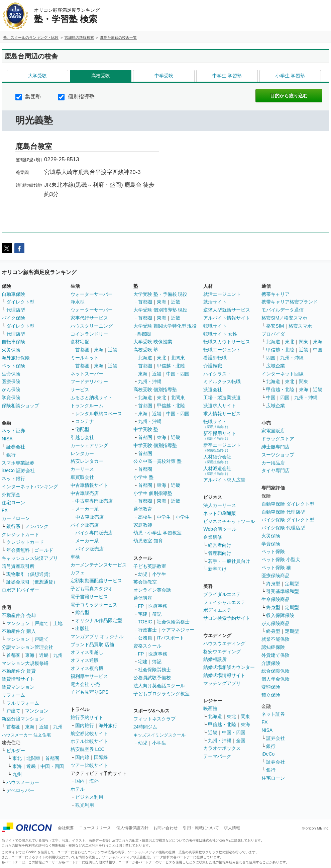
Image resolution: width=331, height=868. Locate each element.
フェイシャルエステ (224, 602)
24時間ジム (145, 727)
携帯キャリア (275, 294)
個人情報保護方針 (132, 828)
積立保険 (271, 695)
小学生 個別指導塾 (153, 493)
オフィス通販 (85, 660)
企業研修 (213, 537)
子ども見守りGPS (90, 692)
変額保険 (271, 687)
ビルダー (16, 751)
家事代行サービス (89, 318)
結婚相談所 (215, 659)
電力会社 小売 (85, 684)
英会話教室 (145, 582)
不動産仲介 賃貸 (19, 671)
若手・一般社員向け (229, 561)
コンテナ (85, 421)
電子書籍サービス (89, 597)
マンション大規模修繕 (25, 663)
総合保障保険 (275, 671)
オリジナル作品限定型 (99, 620)
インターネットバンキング (30, 487)
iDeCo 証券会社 (18, 470)
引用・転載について (201, 828)
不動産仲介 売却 (19, 615)
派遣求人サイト (220, 406)
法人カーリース (220, 505)
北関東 (33, 758)
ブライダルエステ (222, 594)
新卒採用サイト (220, 436)
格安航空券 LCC (88, 749)
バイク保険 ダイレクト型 (288, 520)
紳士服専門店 (275, 447)
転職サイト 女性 (220, 334)
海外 (94, 781)
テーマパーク (217, 756)
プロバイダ (273, 334)
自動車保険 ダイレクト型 (288, 504)
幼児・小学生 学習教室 (157, 533)
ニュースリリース (95, 828)
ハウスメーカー (23, 782)
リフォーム (13, 695)
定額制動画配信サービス (96, 581)
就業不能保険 (275, 639)
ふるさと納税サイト (92, 398)
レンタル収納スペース (99, 414)
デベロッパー (20, 790)
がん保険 (11, 389)
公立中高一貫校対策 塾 (157, 461)
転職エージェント (222, 350)
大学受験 (37, 76)
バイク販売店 (85, 525)
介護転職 (213, 366)
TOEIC (145, 622)
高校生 (145, 517)
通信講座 (143, 598)
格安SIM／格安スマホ (284, 318)
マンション (18, 623)
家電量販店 (273, 431)
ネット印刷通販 (220, 513)
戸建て (41, 623)
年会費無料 (18, 550)
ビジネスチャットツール (229, 521)
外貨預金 (11, 495)
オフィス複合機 (87, 668)
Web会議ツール (220, 529)
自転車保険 (13, 342)
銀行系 (13, 526)
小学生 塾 (143, 477)
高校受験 (101, 76)
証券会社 (16, 447)
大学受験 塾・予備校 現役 (160, 294)
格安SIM (275, 326)
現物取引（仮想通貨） (30, 574)
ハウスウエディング (224, 643)
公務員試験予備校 (152, 678)
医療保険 (11, 381)
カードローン (16, 518)
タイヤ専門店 (275, 470)
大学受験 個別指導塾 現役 (160, 310)
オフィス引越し (87, 652)
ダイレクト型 (20, 302)
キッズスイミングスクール (159, 735)
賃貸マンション (18, 687)
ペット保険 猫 (276, 568)
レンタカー (82, 453)
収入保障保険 (280, 615)
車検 (75, 557)
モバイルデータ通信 (283, 310)
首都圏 (13, 655)
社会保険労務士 (173, 622)
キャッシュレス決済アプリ (30, 558)
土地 (58, 623)
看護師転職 (215, 358)
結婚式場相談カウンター (229, 667)
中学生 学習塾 (227, 76)
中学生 (164, 517)
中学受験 (164, 76)
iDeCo (268, 754)
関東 (245, 716)
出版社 (82, 628)
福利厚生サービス (89, 676)
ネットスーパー (87, 374)
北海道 (145, 358)
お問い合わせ (165, 828)
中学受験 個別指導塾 (155, 445)
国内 (80, 781)
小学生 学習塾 (290, 76)
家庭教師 (143, 525)
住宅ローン (13, 503)
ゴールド (44, 550)
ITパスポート (171, 638)
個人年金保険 (275, 679)
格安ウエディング (222, 652)
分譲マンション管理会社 (27, 647)
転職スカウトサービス (227, 342)
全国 (241, 741)
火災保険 (11, 350)
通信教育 (143, 509)
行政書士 (147, 630)
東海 (30, 655)
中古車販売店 (85, 493)
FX (5, 510)
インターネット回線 (283, 374)
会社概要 (66, 828)
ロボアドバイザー (20, 590)
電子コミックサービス (94, 605)
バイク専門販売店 (94, 533)
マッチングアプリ (222, 683)
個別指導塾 (76, 97)
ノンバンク (37, 526)
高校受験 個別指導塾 (155, 389)
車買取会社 (82, 477)
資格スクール (147, 646)
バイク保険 (13, 318)
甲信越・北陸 (171, 366)
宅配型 (82, 429)
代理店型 (16, 310)
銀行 (11, 455)
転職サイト (215, 326)
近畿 (44, 655)
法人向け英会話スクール (159, 686)
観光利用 (85, 805)
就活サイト (215, 302)
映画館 (210, 708)
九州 (58, 655)
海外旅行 (108, 725)
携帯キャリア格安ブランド (290, 302)
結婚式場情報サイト (224, 675)
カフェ (78, 573)
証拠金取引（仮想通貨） (32, 582)
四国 (271, 358)
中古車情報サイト (89, 485)
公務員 (145, 638)
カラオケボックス (222, 748)
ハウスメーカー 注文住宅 (26, 735)
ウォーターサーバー (92, 294)
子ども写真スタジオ (92, 589)
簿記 (157, 614)
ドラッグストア (278, 439)
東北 (17, 758)
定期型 (292, 584)
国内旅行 (85, 725)
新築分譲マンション (23, 719)
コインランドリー (89, 334)
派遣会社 (213, 389)
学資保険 (11, 398)
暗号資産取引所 (18, 566)
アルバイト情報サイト (227, 318)
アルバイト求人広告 (224, 480)
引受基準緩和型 (283, 591)
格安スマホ (300, 326)
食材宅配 (80, 342)
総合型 (82, 612)
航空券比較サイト (89, 733)
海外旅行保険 (16, 358)
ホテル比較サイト (89, 741)
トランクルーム (87, 406)
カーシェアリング (89, 445)
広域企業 (275, 366)
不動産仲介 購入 (19, 631)
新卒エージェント (222, 447)
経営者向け (220, 545)
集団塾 (28, 97)
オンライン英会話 (152, 590)
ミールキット (85, 358)
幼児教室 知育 (148, 541)
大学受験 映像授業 (153, 342)
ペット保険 (13, 366)
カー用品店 (273, 463)
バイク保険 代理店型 (283, 528)
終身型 (273, 584)
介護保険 (271, 663)
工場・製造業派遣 (222, 398)
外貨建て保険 (275, 655)
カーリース (82, 469)
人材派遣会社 (217, 471)
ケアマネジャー (178, 630)
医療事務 (158, 606)
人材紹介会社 (217, 459)
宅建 (143, 614)
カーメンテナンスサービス (99, 565)
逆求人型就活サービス (227, 310)
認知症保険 (273, 647)
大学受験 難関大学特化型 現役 (165, 326)
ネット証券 (13, 431)
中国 (318, 350)
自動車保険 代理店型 (283, 512)
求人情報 (232, 828)
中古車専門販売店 (94, 501)
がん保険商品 (275, 623)
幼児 (143, 574)
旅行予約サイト (87, 717)
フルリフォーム (23, 703)
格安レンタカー (87, 461)
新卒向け (217, 569)
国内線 (82, 757)
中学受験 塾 (146, 429)
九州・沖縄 (150, 381)
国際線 (101, 757)
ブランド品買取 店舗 (92, 644)
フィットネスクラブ (154, 719)
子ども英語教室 (150, 566)
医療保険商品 (275, 576)
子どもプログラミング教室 (161, 694)
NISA (7, 439)
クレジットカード (20, 534)
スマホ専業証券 (18, 463)
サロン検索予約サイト (227, 618)
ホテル (78, 789)
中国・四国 (52, 766)
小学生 (183, 517)
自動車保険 (13, 294)
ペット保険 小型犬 (281, 559)
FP (141, 606)
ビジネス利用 (89, 797)
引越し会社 (82, 437)
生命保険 (11, 374)
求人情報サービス (222, 414)
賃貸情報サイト (18, 679)
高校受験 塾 (146, 350)
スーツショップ (278, 455)
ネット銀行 (13, 479)
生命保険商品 (275, 599)
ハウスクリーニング (92, 326)
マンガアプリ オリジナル (97, 636)
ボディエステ (217, 610)
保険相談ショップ (20, 406)
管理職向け (220, 553)
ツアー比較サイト (89, 765)
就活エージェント (222, 294)
